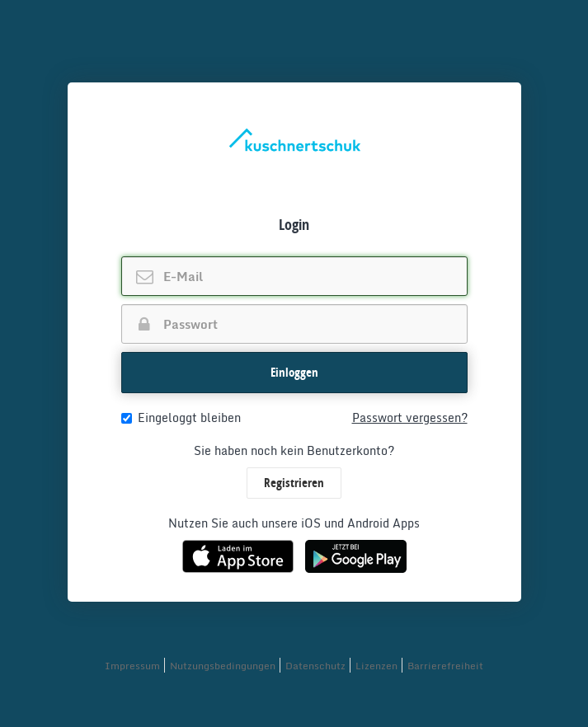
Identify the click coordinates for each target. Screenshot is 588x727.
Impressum (132, 666)
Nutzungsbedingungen (223, 666)
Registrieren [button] (294, 483)
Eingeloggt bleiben (181, 418)
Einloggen (294, 372)
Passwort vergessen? (410, 418)
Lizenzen (376, 666)
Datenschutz (315, 666)
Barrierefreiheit (445, 666)
